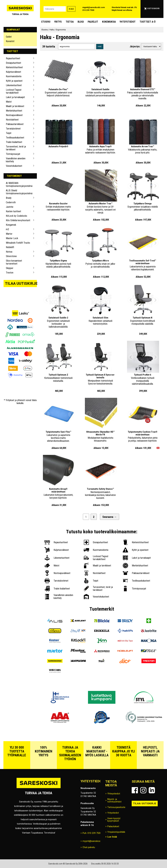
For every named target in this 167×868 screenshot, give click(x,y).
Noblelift (10, 247)
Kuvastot (10, 41)
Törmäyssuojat (13, 154)
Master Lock (12, 238)
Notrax (9, 252)
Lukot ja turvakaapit (15, 97)
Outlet (9, 37)
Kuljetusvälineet (13, 72)
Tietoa (70, 22)
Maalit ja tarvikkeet (15, 106)
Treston (10, 273)
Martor (9, 234)
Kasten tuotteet (13, 211)
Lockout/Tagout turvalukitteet (14, 91)
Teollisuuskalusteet (15, 138)
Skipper (10, 268)
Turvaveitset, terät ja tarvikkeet (16, 148)
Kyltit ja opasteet (14, 81)
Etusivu (46, 22)
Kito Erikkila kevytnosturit (18, 220)
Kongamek (11, 225)
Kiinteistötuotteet (14, 67)
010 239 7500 (88, 10)
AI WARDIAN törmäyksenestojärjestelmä (19, 185)
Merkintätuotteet (14, 111)
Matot (9, 102)
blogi (81, 22)
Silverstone (11, 256)
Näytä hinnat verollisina (122, 10)
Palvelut (93, 22)
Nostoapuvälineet (14, 115)
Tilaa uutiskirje (21, 284)
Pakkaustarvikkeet (15, 124)
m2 (7, 229)
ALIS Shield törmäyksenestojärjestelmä (19, 192)
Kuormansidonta (14, 76)
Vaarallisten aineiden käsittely (16, 160)
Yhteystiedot (128, 22)
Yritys (58, 22)
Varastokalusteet (14, 166)
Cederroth (11, 202)
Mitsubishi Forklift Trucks (18, 243)
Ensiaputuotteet (13, 63)
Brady (9, 198)
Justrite (10, 207)
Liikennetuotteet (14, 85)
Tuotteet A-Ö (148, 22)
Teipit (9, 133)
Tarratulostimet (13, 129)
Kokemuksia (109, 22)
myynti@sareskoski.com (94, 7)
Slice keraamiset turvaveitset (14, 262)
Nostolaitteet (12, 120)
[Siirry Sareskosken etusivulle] (20, 9)
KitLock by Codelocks (16, 216)
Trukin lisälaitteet (14, 142)
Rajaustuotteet (13, 58)
